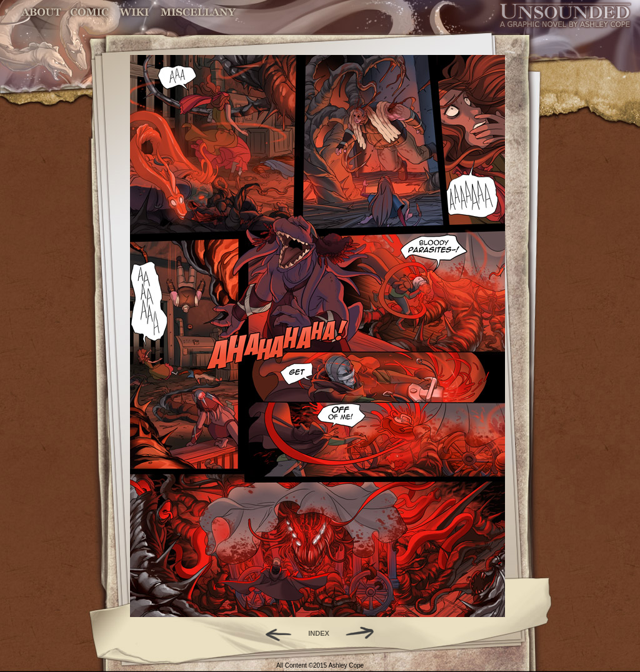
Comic (90, 12)
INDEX (319, 633)
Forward (364, 633)
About (42, 12)
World (135, 12)
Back (273, 633)
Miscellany (198, 12)
